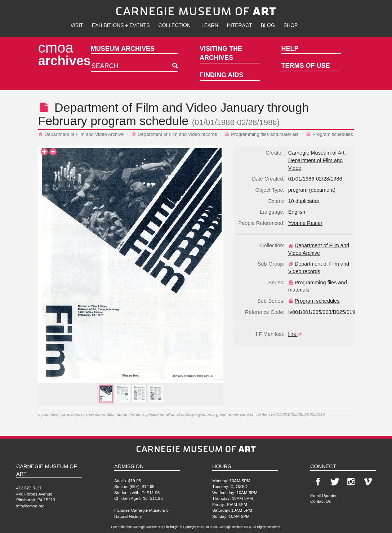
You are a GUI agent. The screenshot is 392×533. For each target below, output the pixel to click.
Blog (268, 25)
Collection (175, 25)
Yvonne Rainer (305, 223)
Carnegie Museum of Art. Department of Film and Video (317, 160)
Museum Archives (123, 49)
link (296, 334)
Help (290, 49)
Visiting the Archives (221, 53)
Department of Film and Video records (174, 134)
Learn (210, 25)
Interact (240, 25)
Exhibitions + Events (121, 25)
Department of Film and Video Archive (81, 134)
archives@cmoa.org (200, 414)
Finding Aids (221, 75)
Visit (77, 25)
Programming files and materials (261, 134)
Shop (291, 25)
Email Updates (324, 495)
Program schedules (329, 134)
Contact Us (320, 501)
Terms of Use (306, 66)
